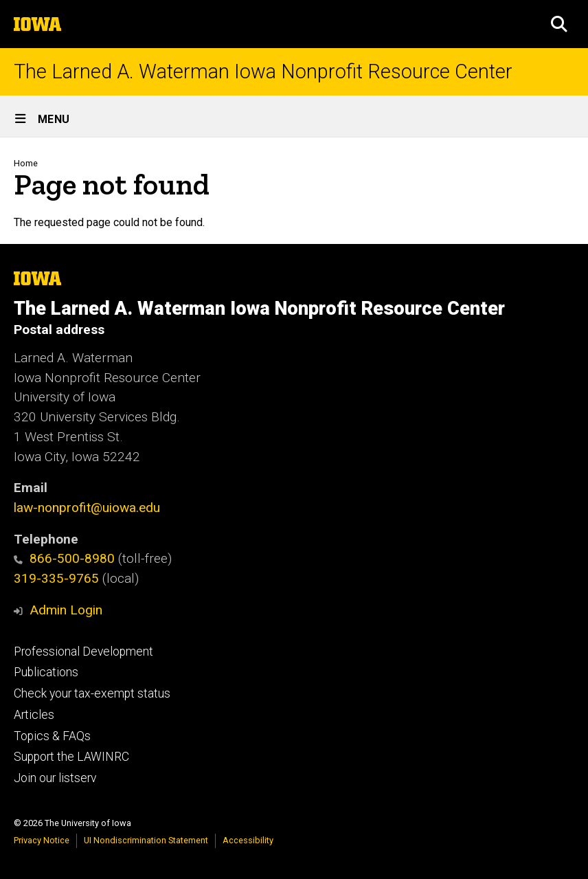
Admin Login (66, 610)
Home (26, 163)
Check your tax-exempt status (92, 693)
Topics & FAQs (52, 736)
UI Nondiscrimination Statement (146, 840)
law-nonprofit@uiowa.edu (87, 508)
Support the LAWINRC (71, 757)
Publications (46, 672)
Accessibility (248, 840)
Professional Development (83, 652)
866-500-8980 (64, 558)
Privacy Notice (42, 840)
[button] (559, 24)
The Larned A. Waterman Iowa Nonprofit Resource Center (263, 72)
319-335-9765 (56, 578)
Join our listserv (55, 778)
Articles (34, 715)
